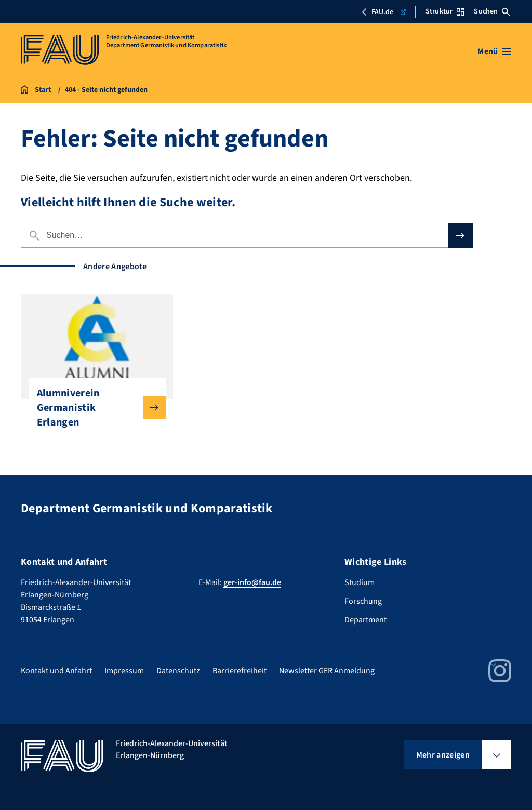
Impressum (124, 671)
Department (365, 620)
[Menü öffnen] (494, 51)
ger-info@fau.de (252, 582)
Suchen (492, 11)
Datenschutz (178, 671)
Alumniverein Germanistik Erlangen (93, 408)
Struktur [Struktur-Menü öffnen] (445, 11)
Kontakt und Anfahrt (56, 671)
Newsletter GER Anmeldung (327, 671)
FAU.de (383, 12)
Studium (360, 582)
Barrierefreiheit (240, 671)
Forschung (363, 601)
